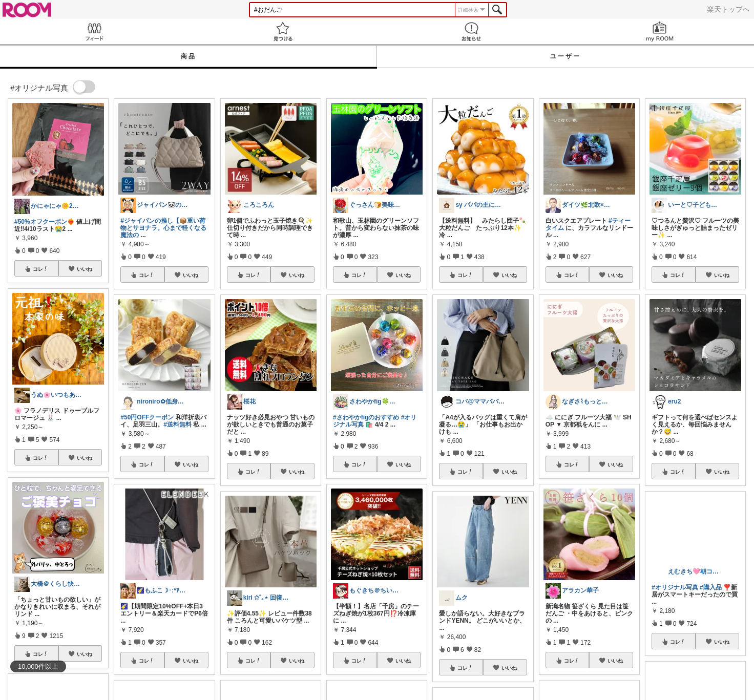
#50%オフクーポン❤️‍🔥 (45, 222)
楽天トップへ (728, 9)
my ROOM (660, 31)
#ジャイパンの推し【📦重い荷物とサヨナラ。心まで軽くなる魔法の (163, 228)
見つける (283, 31)
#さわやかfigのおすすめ (366, 417)
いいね (85, 269)
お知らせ (471, 31)
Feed (94, 31)
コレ (40, 269)
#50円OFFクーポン (147, 417)
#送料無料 (177, 425)
